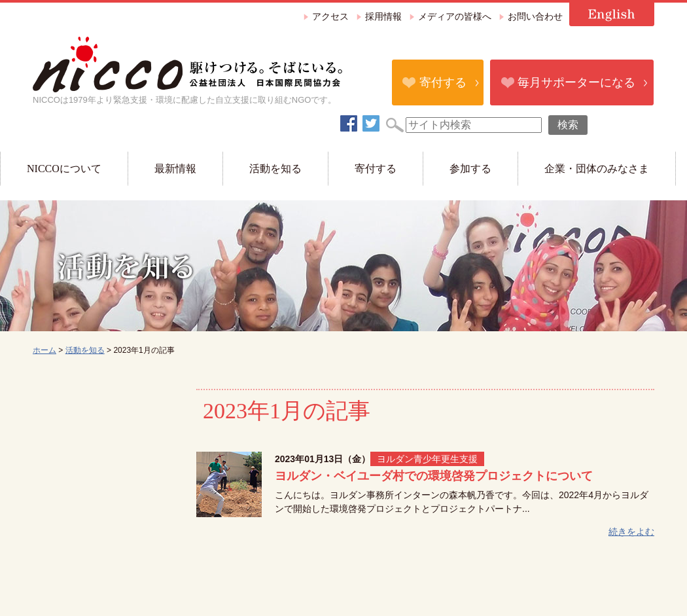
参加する (470, 169)
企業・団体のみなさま (597, 169)
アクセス (330, 17)
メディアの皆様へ (455, 17)
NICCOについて (64, 169)
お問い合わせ (535, 17)
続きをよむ (631, 532)
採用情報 (383, 17)
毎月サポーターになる (576, 82)
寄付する (443, 82)
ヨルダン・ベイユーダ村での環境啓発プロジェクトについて (434, 476)
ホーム (44, 350)
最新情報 (175, 169)
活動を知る (275, 169)
